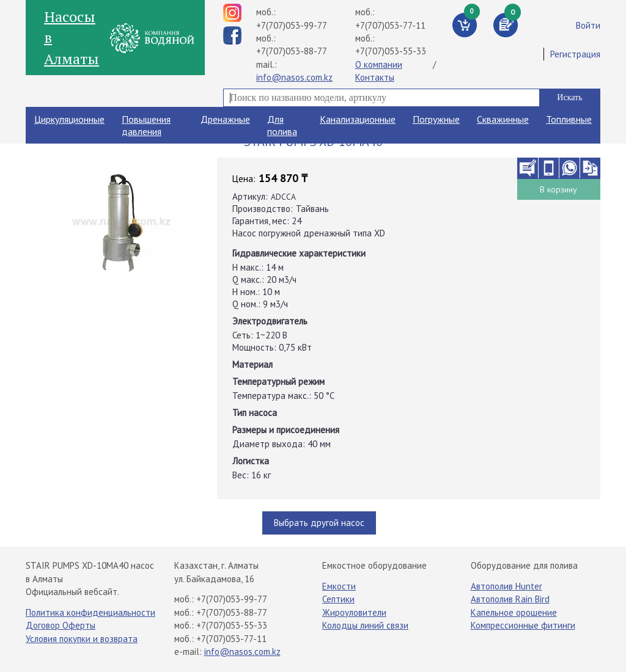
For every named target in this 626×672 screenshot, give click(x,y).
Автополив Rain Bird (510, 599)
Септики (338, 599)
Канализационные (358, 119)
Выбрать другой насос (319, 523)
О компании (379, 64)
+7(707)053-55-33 (391, 51)
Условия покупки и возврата (82, 639)
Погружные (436, 119)
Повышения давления (146, 125)
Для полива (282, 125)
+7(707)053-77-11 (390, 25)
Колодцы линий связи (365, 625)
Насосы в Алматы (72, 38)
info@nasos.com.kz (294, 77)
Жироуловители (354, 612)
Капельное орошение (514, 612)
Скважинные (503, 119)
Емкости (339, 586)
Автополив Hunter (506, 586)
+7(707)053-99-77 (292, 25)
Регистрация (575, 54)
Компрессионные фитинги (523, 625)
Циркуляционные (69, 119)
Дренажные (225, 119)
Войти (588, 25)
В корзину (558, 189)
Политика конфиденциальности (90, 612)
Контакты (375, 77)
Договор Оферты (61, 625)
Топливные (569, 119)
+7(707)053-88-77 (292, 51)
